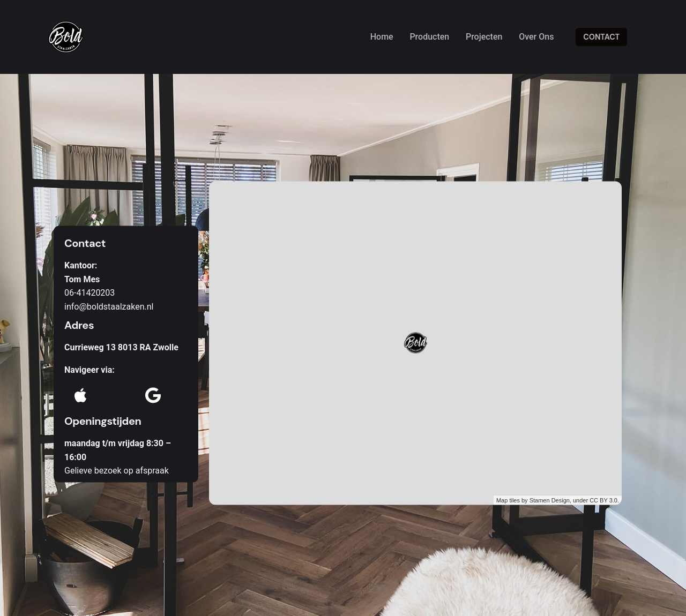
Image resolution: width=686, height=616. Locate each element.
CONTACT (601, 37)
